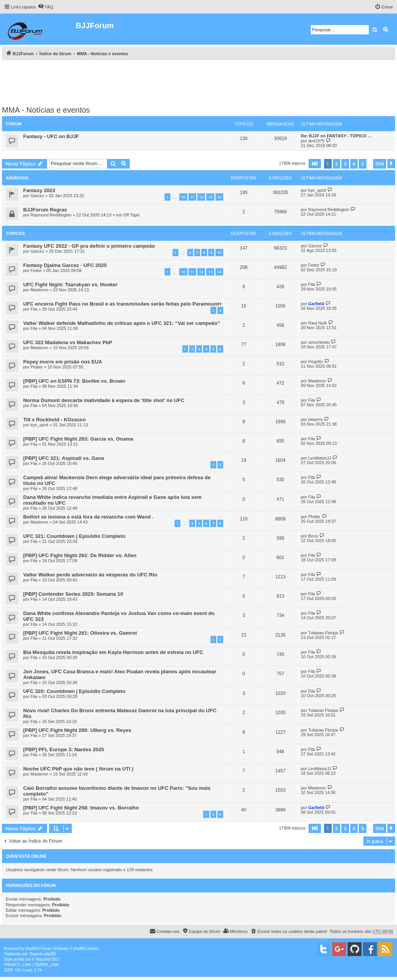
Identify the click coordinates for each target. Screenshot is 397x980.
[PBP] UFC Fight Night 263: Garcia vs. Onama (78, 439)
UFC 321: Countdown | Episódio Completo (74, 536)
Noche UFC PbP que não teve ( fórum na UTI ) (78, 769)
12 (201, 197)
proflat (19, 959)
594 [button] (380, 164)
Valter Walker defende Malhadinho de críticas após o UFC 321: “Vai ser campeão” (122, 323)
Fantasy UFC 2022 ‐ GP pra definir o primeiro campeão (89, 246)
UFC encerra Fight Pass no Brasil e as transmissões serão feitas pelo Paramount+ (123, 304)
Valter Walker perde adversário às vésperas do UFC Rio (90, 575)
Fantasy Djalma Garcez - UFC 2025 (65, 265)
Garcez (37, 196)
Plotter (37, 367)
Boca (313, 536)
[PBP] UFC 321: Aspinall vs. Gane (64, 458)
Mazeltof (43, 959)
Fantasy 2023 (39, 190)
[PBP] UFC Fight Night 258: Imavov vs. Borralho (81, 808)
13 (210, 197)
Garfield (316, 304)
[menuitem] (46, 7)
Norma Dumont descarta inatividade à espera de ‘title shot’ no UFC (104, 400)
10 (183, 197)
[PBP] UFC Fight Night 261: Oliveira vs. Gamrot (80, 633)
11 (192, 197)
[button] (315, 164)
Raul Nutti (317, 323)
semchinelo (319, 342)
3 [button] (345, 164)
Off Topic (131, 215)
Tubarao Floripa (323, 633)
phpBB (31, 949)
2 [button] (337, 164)
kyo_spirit (317, 190)
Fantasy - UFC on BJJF (51, 136)
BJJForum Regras (45, 210)
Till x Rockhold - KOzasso (54, 420)
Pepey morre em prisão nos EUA (63, 362)
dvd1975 (316, 141)
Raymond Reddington (51, 215)
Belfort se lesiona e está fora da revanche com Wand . (88, 517)
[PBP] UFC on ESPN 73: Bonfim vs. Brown (74, 381)
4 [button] (354, 164)
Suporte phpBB (43, 954)
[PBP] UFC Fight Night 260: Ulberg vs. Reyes (77, 730)
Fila (312, 284)
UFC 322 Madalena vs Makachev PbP (68, 342)
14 (219, 197)
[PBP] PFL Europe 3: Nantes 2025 (64, 749)
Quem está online (26, 856)
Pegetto (316, 362)
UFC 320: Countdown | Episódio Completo (74, 691)
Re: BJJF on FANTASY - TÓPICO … (336, 136)
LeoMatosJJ (320, 458)
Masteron (39, 290)
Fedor (36, 270)
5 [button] (362, 164)
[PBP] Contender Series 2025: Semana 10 (73, 594)
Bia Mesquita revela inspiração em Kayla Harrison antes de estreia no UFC (113, 652)
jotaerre (315, 419)
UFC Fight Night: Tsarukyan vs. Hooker (70, 285)
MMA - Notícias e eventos (46, 110)
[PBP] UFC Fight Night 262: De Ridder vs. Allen (80, 555)
